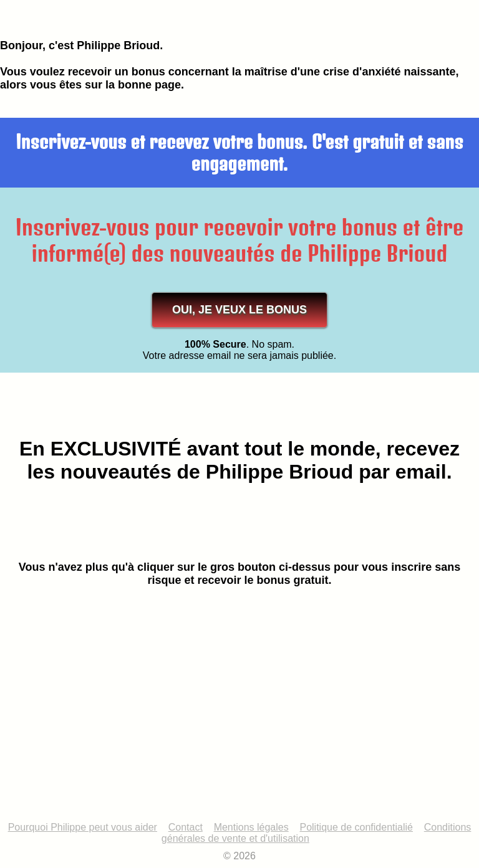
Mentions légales (251, 827)
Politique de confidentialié (356, 827)
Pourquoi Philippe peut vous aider (83, 827)
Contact (186, 827)
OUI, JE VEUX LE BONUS (239, 310)
